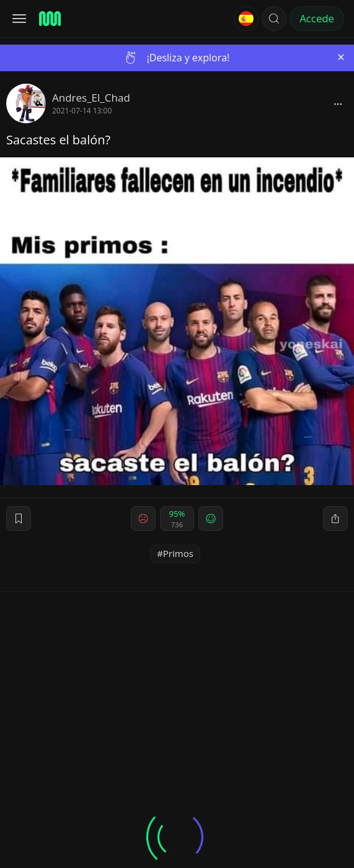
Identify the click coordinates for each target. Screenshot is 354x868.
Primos (178, 553)
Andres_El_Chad (91, 98)
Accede (317, 18)
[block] (338, 103)
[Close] (341, 57)
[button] (274, 19)
